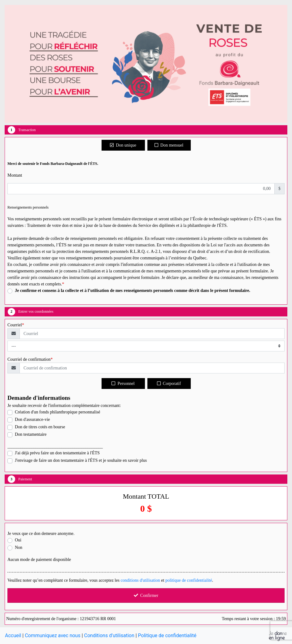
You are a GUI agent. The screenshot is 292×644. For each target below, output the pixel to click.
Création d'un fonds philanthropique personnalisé (57, 412)
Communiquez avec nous (53, 635)
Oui (18, 540)
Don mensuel (169, 145)
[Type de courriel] (146, 346)
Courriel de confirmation (29, 359)
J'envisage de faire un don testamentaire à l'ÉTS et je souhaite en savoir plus (81, 460)
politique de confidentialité (189, 580)
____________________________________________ (55, 446)
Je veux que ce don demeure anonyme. (41, 534)
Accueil (13, 635)
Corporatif (169, 384)
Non (19, 547)
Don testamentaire (31, 434)
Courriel (15, 325)
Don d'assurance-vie (32, 419)
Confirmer (146, 595)
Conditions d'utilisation (109, 635)
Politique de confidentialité (167, 635)
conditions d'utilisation (140, 580)
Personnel (123, 384)
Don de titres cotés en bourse (40, 427)
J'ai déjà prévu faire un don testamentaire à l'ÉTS (57, 453)
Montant (15, 175)
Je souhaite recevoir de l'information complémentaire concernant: (64, 406)
